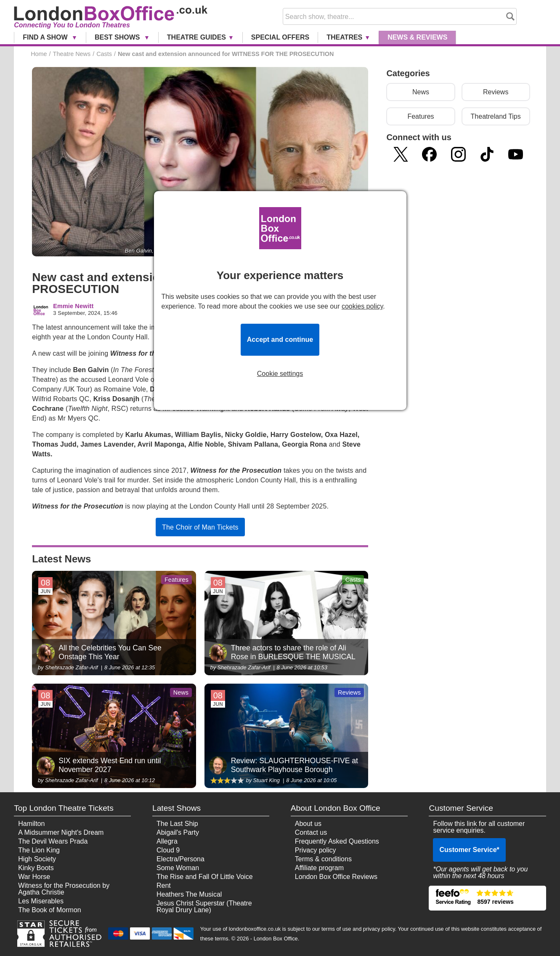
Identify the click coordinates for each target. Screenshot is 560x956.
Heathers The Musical (189, 894)
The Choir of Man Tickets (200, 527)
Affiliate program (319, 868)
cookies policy (362, 306)
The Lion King (39, 850)
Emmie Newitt (73, 306)
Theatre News (72, 54)
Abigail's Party (178, 832)
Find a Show (46, 37)
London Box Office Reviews (336, 877)
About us (308, 824)
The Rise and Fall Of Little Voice (205, 877)
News (417, 37)
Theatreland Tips (496, 116)
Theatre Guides (196, 37)
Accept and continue (280, 340)
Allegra (167, 841)
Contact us (311, 832)
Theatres (344, 37)
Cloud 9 (168, 850)
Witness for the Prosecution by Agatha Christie (64, 889)
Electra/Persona (180, 859)
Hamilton (31, 824)
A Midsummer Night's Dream (61, 832)
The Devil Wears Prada (53, 841)
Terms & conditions (323, 859)
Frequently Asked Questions (337, 841)
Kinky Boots (36, 868)
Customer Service (469, 850)
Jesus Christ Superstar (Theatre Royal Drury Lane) (204, 907)
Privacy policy (316, 850)
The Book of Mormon (49, 910)
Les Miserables (41, 901)
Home (39, 54)
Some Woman (178, 868)
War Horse (34, 877)
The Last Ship (177, 824)
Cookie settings (280, 374)
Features (421, 116)
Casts (104, 54)
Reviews (496, 92)
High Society (37, 859)
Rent (164, 885)
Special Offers (280, 37)
